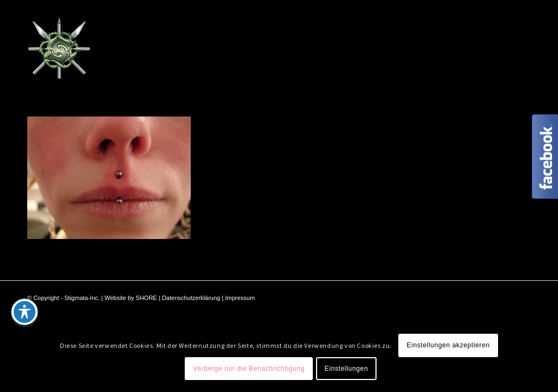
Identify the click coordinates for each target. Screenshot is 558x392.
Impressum (240, 298)
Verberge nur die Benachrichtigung (249, 369)
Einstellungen (347, 369)
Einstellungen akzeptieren (448, 345)
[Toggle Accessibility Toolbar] (25, 312)
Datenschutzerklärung (191, 298)
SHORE (146, 298)
